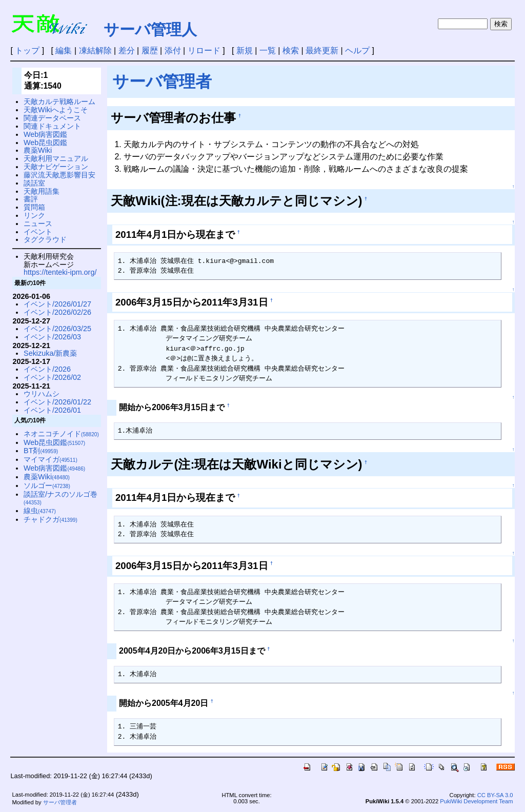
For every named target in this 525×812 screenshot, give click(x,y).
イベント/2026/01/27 (57, 304)
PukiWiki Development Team (476, 801)
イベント (38, 232)
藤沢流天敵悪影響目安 (59, 175)
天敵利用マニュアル (56, 158)
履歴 (150, 50)
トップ (27, 50)
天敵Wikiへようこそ (56, 110)
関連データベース (52, 118)
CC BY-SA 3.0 (495, 795)
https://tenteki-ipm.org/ (60, 272)
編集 (64, 50)
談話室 (34, 183)
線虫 (40, 511)
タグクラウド (45, 239)
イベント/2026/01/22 (57, 402)
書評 (31, 199)
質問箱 (34, 207)
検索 (291, 50)
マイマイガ (51, 459)
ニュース (38, 224)
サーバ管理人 (150, 29)
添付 (173, 50)
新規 (245, 50)
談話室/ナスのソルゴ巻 (60, 498)
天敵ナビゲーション (56, 167)
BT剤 (41, 451)
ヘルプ (357, 50)
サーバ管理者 (162, 82)
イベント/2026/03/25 (57, 329)
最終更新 (322, 50)
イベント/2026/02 (52, 377)
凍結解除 (95, 50)
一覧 (268, 50)
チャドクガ (51, 519)
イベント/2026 (47, 369)
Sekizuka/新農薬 (50, 353)
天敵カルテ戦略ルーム (59, 101)
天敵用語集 (42, 191)
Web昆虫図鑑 (45, 143)
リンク (34, 215)
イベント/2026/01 (52, 410)
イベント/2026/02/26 (57, 312)
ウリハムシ (42, 394)
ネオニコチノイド (61, 434)
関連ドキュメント (52, 126)
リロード (204, 50)
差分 (127, 50)
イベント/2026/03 (52, 337)
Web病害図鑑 (45, 134)
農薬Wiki (38, 150)
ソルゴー (47, 485)
